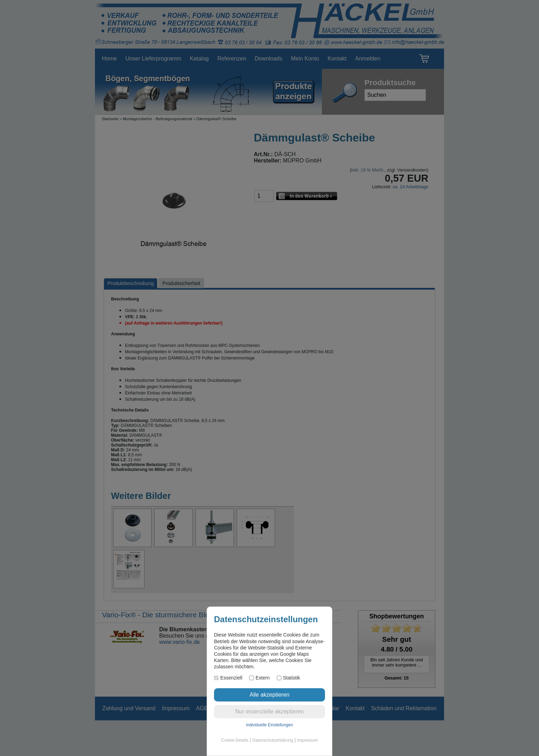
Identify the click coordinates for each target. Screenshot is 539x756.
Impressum (307, 740)
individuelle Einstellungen (270, 725)
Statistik (289, 678)
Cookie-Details (235, 740)
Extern (259, 678)
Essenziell (228, 678)
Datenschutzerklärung (273, 740)
